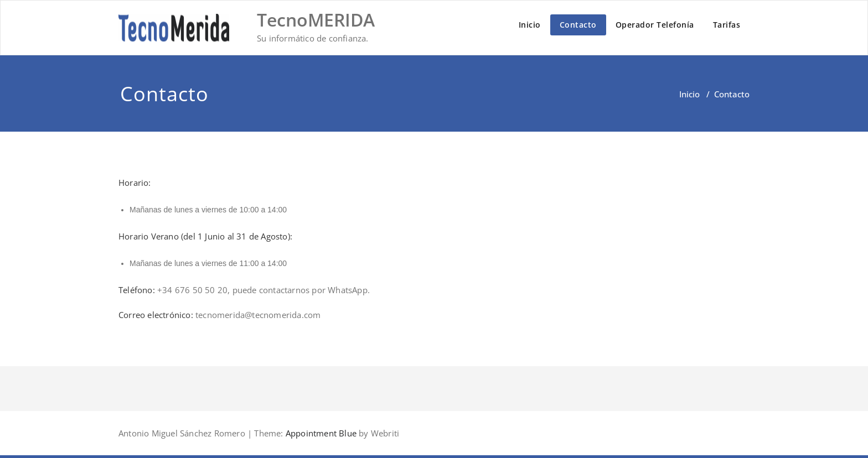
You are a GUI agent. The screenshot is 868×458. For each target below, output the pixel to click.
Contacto (578, 25)
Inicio (530, 25)
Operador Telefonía (655, 25)
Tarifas (727, 25)
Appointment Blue (320, 433)
